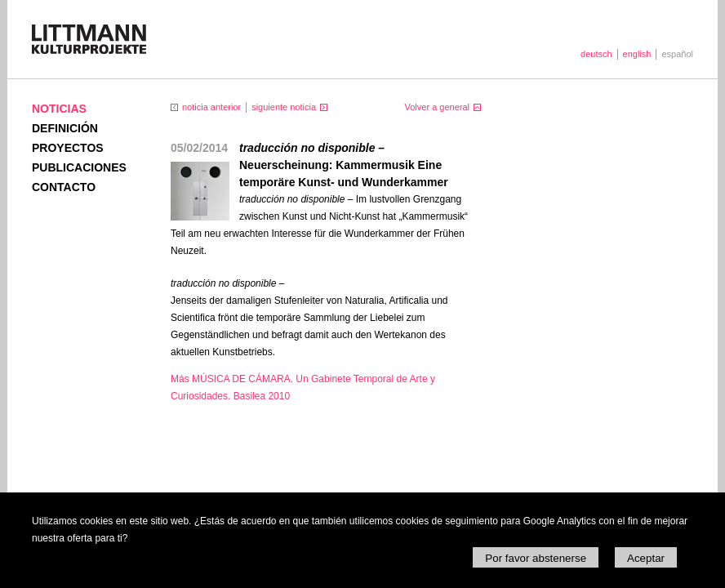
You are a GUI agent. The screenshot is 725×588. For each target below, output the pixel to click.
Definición (65, 128)
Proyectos (68, 148)
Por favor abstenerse (536, 558)
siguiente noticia (284, 107)
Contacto (64, 187)
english (637, 54)
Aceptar (646, 558)
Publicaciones (79, 167)
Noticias (59, 109)
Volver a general (438, 107)
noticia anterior (211, 107)
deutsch (596, 54)
